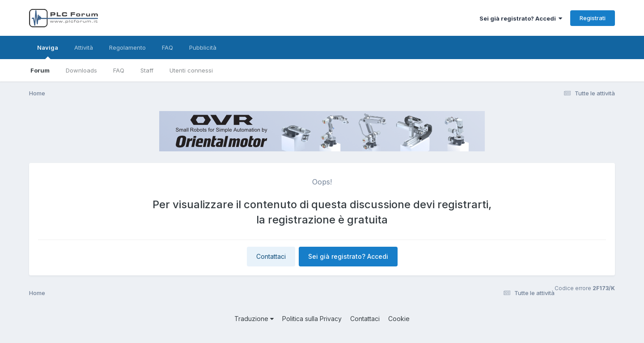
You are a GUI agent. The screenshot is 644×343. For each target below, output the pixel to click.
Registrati (593, 18)
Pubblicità (203, 47)
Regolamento (127, 47)
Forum (40, 70)
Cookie (399, 319)
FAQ (119, 70)
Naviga (48, 51)
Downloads (81, 70)
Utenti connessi (191, 70)
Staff (147, 70)
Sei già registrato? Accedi (521, 18)
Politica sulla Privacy (312, 319)
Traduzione (254, 319)
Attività (84, 47)
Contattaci (271, 256)
